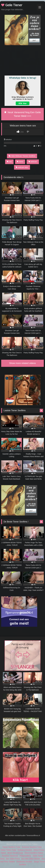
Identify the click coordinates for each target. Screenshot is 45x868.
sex (9, 162)
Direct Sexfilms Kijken (34, 853)
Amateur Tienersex (10, 856)
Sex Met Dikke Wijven (31, 859)
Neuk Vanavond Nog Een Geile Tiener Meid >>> (22, 114)
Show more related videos (23, 363)
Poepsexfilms (25, 856)
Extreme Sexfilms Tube (32, 847)
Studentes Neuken (24, 862)
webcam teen (22, 167)
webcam (33, 162)
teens (20, 162)
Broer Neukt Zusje (15, 853)
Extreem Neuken (25, 850)
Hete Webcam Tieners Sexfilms (22, 156)
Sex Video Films (13, 859)
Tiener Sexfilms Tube (11, 847)
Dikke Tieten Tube (8, 850)
